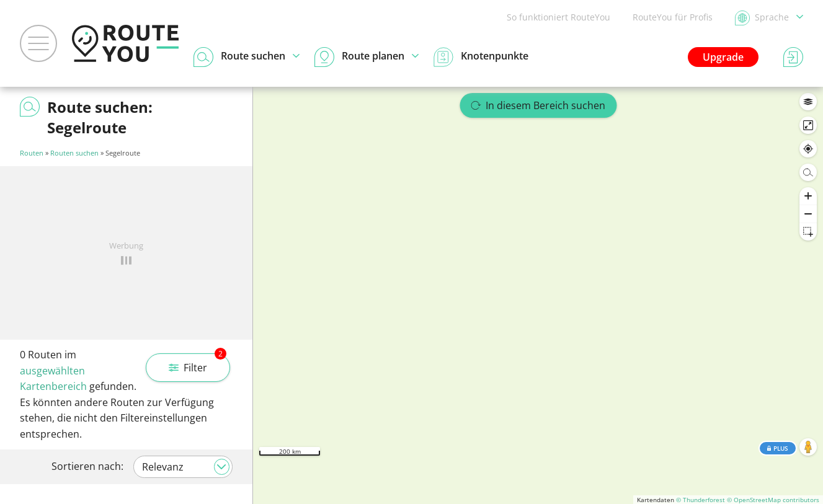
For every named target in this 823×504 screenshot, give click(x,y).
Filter (198, 364)
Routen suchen (74, 153)
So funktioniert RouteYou (558, 17)
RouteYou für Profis (673, 17)
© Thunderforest (701, 500)
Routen (32, 153)
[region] (538, 295)
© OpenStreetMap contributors (773, 500)
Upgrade (723, 57)
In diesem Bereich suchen (538, 105)
